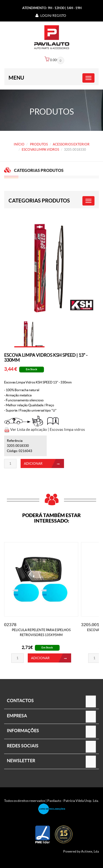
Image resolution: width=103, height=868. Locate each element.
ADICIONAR (44, 463)
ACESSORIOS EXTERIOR (71, 144)
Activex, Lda (90, 851)
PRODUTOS (39, 144)
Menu (16, 78)
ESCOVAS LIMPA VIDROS (40, 149)
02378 (10, 625)
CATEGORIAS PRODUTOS (39, 201)
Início (19, 144)
